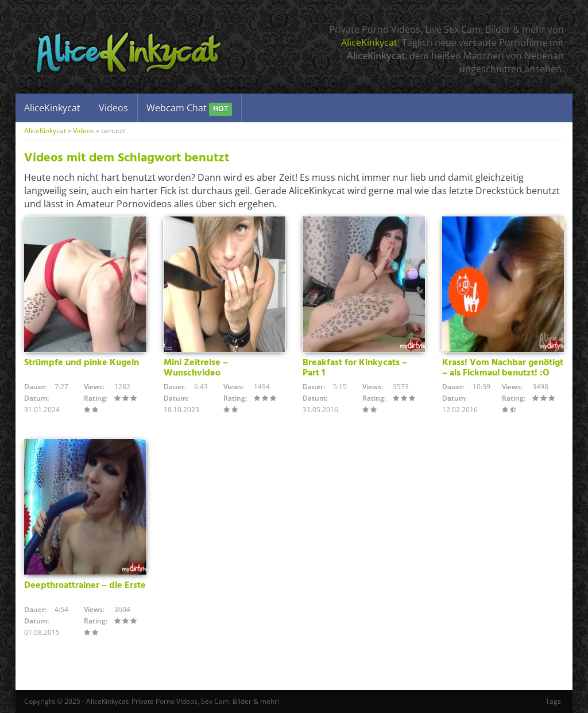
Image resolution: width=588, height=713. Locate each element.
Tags (553, 701)
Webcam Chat (189, 109)
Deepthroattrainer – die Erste (85, 586)
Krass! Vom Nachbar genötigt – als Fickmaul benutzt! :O (503, 368)
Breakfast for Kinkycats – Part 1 (355, 368)
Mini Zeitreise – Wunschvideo (196, 368)
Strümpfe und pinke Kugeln (82, 363)
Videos (113, 108)
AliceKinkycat (369, 42)
